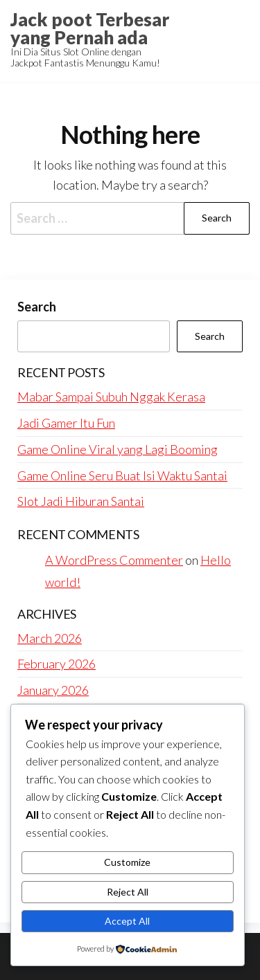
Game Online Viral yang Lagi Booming (118, 449)
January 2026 (53, 690)
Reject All (128, 892)
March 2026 (50, 638)
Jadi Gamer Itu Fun (66, 423)
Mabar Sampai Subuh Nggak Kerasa (111, 397)
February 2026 (57, 664)
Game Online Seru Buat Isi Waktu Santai (122, 475)
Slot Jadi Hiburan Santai (81, 501)
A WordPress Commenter (114, 560)
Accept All (127, 921)
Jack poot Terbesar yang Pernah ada (90, 28)
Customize (127, 862)
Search (37, 307)
